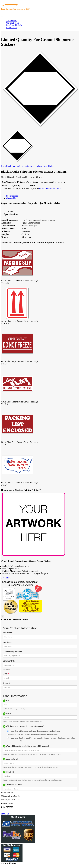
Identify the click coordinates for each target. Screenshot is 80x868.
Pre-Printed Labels (14, 25)
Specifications (12, 196)
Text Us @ (10, 811)
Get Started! (6, 578)
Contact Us (11, 198)
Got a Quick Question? (11, 166)
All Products (11, 21)
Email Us (5, 814)
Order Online (48, 166)
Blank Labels (12, 28)
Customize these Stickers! (31, 166)
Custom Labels (12, 23)
